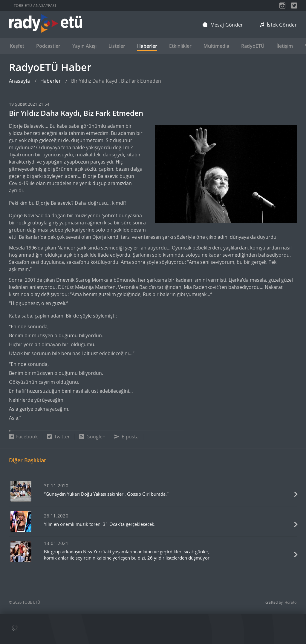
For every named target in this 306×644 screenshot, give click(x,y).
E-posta (127, 437)
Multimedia (216, 46)
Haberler (147, 46)
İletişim (285, 46)
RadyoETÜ (253, 46)
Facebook (23, 437)
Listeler (117, 46)
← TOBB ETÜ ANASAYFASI (32, 6)
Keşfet (17, 46)
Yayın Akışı (84, 46)
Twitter (58, 437)
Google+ (92, 437)
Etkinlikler (180, 46)
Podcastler (48, 46)
